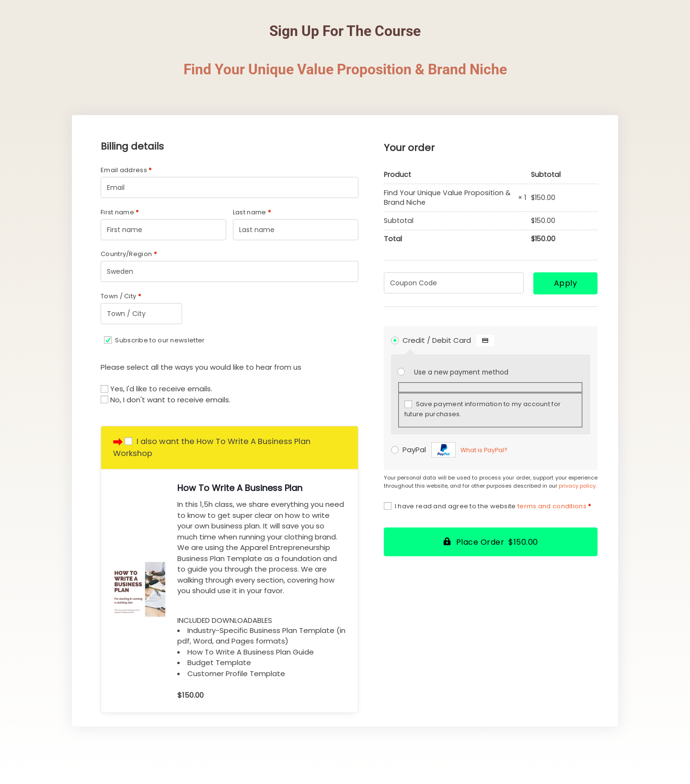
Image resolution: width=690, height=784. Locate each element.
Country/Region (129, 254)
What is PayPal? (484, 450)
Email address (126, 170)
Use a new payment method (461, 372)
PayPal (455, 450)
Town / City (121, 296)
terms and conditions (552, 506)
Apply (566, 283)
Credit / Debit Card (448, 340)
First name (120, 212)
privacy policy (577, 486)
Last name (252, 212)
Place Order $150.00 (497, 542)
